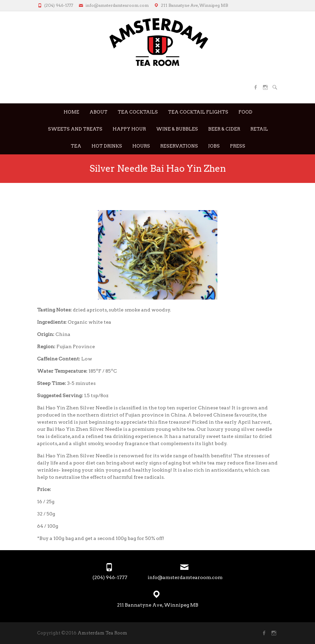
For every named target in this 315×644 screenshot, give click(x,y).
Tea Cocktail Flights (198, 112)
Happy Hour (129, 129)
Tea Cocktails (138, 112)
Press (238, 146)
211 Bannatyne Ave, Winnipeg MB (194, 5)
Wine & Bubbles (177, 129)
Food (245, 112)
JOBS (214, 146)
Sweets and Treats (75, 129)
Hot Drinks (107, 146)
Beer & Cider (224, 129)
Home (71, 112)
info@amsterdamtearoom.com (117, 5)
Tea (76, 146)
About (98, 112)
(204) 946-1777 (59, 5)
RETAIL (259, 129)
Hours (141, 146)
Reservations (179, 146)
